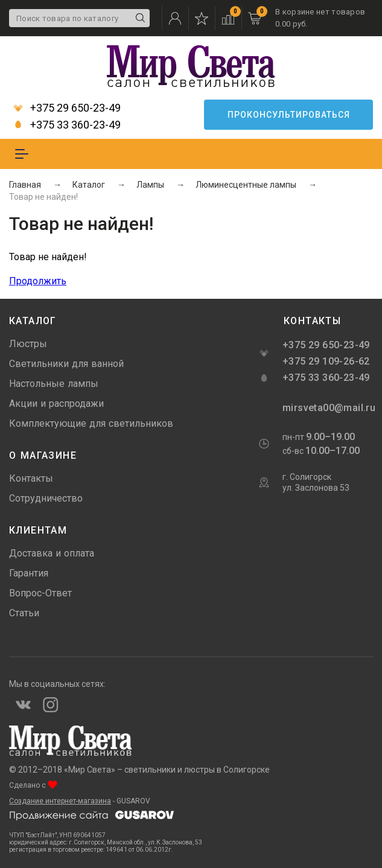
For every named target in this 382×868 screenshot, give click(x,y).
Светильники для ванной (66, 364)
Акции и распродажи (56, 404)
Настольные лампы (54, 384)
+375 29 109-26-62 (326, 361)
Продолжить (38, 281)
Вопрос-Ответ (40, 593)
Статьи (24, 613)
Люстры (28, 344)
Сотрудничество (46, 498)
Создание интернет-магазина (60, 801)
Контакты (31, 478)
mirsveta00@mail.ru (328, 408)
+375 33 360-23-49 (67, 125)
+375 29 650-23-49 (67, 108)
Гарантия (29, 573)
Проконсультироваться (289, 115)
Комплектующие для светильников (91, 423)
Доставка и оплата (52, 553)
